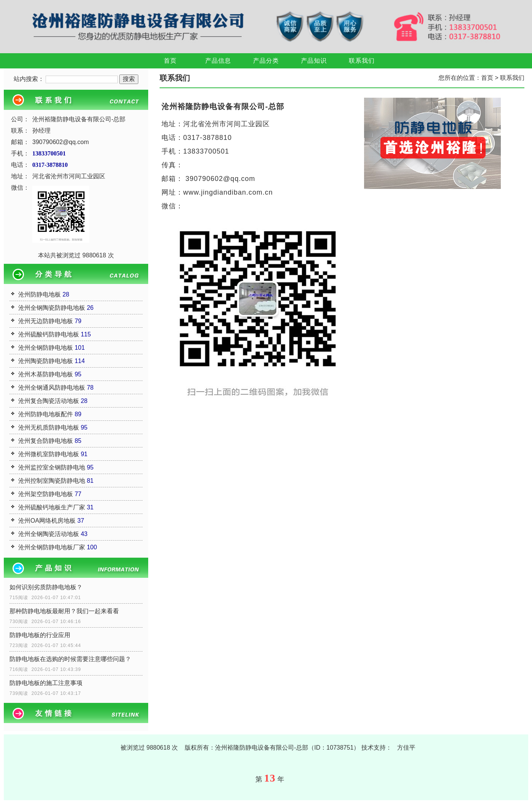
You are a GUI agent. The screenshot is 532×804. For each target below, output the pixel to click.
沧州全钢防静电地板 (46, 348)
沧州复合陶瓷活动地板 (49, 401)
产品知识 (314, 61)
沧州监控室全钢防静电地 (52, 467)
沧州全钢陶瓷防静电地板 (52, 308)
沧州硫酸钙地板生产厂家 (52, 507)
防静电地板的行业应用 (40, 635)
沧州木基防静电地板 (46, 374)
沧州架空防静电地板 (46, 494)
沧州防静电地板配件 (46, 414)
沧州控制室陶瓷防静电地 (52, 481)
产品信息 (218, 61)
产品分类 (266, 61)
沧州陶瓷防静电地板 (46, 361)
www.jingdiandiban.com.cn (228, 192)
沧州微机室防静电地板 (49, 454)
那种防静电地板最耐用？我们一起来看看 (64, 611)
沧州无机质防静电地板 (49, 427)
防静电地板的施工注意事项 (46, 683)
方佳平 (406, 748)
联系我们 (362, 61)
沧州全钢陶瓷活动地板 (49, 534)
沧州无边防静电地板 (46, 321)
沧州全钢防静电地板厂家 (52, 547)
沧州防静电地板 (40, 294)
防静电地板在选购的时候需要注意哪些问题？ (70, 659)
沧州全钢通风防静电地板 (52, 388)
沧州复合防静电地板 (46, 441)
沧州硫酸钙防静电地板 (49, 334)
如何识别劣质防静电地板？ (46, 587)
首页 (170, 61)
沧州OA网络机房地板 (47, 521)
